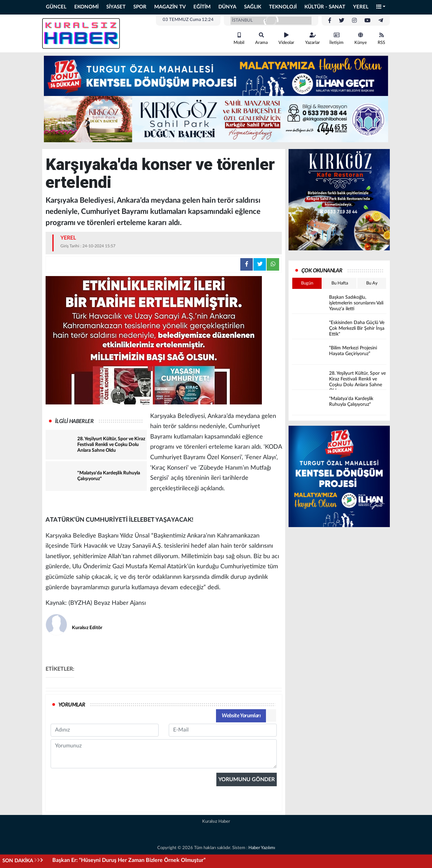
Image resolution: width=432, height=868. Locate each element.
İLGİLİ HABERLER (74, 421)
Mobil (239, 39)
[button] (381, 7)
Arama (261, 39)
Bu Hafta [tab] (340, 283)
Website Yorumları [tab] (241, 716)
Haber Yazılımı (262, 848)
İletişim (336, 39)
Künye (361, 39)
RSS (381, 39)
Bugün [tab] (307, 283)
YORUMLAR (72, 705)
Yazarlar (313, 39)
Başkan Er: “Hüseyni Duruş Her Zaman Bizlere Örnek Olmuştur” (129, 860)
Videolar (286, 39)
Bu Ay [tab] (372, 283)
